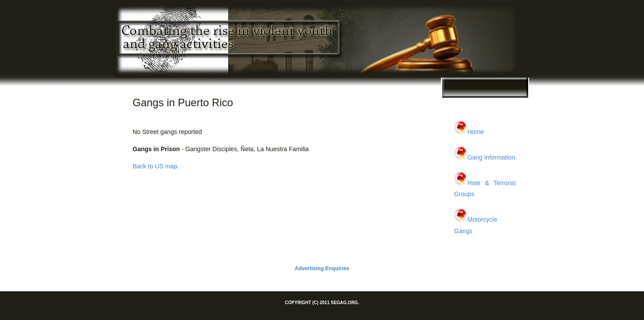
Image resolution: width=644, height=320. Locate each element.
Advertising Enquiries (322, 268)
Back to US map (155, 166)
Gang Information (491, 157)
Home (476, 132)
